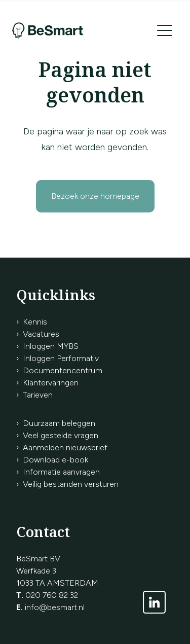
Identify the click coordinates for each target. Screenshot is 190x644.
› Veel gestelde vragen (57, 435)
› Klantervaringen (47, 383)
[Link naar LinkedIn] (154, 602)
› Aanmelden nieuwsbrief (62, 448)
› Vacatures (38, 334)
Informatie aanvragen (61, 472)
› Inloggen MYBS (47, 346)
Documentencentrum (63, 370)
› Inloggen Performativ (58, 358)
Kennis (35, 322)
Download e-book (55, 460)
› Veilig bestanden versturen (67, 484)
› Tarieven (34, 395)
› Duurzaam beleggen (56, 423)
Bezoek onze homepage (95, 196)
